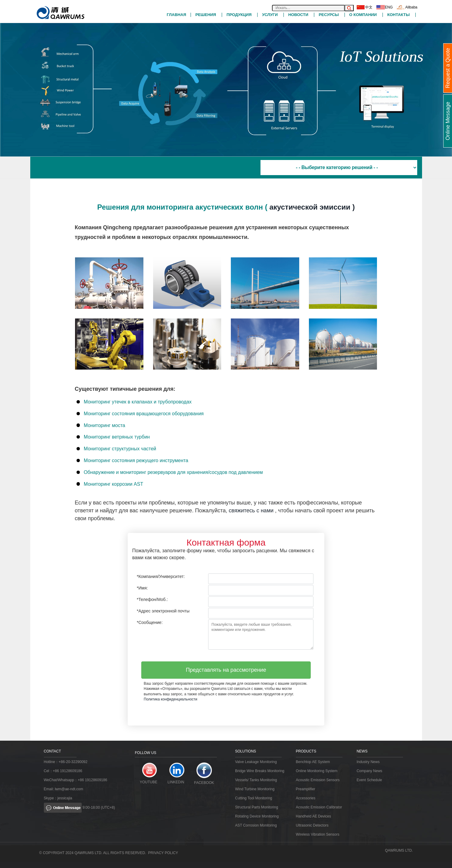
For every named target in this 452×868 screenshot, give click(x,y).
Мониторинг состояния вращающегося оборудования (144, 413)
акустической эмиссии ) (312, 207)
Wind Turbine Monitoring (255, 789)
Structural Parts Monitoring (257, 807)
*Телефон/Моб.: (152, 599)
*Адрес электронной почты (163, 611)
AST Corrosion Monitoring (256, 825)
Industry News (368, 762)
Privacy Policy (163, 853)
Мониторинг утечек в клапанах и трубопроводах (138, 401)
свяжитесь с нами (251, 510)
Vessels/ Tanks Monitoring (256, 780)
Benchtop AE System (313, 762)
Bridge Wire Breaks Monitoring (260, 771)
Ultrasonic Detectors (312, 825)
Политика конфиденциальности (170, 699)
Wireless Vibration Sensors (318, 834)
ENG (385, 7)
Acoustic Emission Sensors (318, 780)
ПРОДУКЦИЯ (239, 15)
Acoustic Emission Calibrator (319, 807)
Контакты (398, 15)
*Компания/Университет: (161, 576)
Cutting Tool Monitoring (254, 798)
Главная (176, 15)
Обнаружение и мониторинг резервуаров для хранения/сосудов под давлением (173, 472)
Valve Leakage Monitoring (256, 762)
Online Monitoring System (317, 771)
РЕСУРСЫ (329, 15)
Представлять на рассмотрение (226, 670)
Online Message (448, 121)
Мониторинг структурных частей (120, 449)
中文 (365, 7)
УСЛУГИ (270, 15)
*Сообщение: (150, 622)
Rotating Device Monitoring (257, 816)
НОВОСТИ (298, 15)
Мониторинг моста (105, 425)
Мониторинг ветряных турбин (117, 437)
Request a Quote (448, 68)
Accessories (306, 798)
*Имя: (142, 588)
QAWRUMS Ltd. (399, 850)
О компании (363, 15)
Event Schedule (369, 780)
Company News (370, 771)
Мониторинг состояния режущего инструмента (136, 460)
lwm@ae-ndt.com (69, 789)
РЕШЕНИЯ (206, 15)
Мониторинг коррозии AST (114, 484)
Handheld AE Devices (313, 816)
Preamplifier (306, 789)
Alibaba (407, 7)
